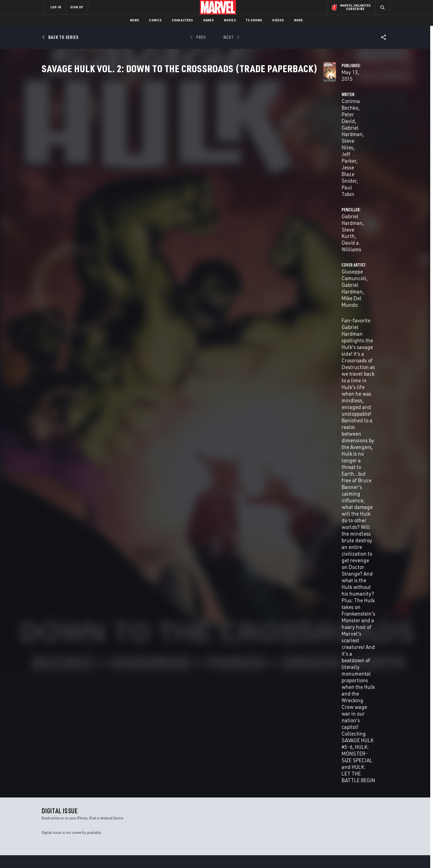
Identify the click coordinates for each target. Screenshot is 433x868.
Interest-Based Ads (312, 855)
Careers (96, 810)
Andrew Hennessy (215, 406)
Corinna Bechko (164, 131)
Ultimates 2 (316, 743)
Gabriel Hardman (233, 131)
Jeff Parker (186, 138)
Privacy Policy (111, 855)
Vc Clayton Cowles (191, 428)
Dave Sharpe (242, 428)
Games (209, 20)
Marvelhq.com (155, 810)
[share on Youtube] (323, 820)
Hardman (59, 608)
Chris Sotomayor (174, 420)
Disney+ (148, 802)
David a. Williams (349, 131)
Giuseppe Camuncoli (169, 166)
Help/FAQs (97, 802)
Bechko (47, 608)
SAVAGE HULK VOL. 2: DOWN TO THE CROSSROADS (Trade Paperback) (71, 598)
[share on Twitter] (339, 808)
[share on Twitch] (369, 820)
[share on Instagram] (354, 808)
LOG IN (56, 7)
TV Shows (254, 20)
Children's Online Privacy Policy (234, 855)
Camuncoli (74, 608)
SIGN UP (77, 7)
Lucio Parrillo (236, 414)
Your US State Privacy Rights (148, 855)
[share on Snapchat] (339, 820)
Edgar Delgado (341, 406)
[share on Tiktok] (323, 831)
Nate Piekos (219, 428)
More (299, 20)
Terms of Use (86, 855)
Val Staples (199, 420)
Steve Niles (158, 138)
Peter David (198, 131)
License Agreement (278, 855)
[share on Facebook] (324, 808)
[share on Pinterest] (354, 820)
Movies (230, 20)
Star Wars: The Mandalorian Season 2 (252, 743)
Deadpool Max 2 (144, 743)
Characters (182, 20)
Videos (278, 20)
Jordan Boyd (186, 414)
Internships (99, 818)
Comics (155, 20)
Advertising (152, 794)
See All (378, 481)
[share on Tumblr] (369, 808)
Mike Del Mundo (292, 390)
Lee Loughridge (211, 414)
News (135, 20)
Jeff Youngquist (186, 436)
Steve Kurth (313, 131)
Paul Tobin (244, 390)
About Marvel (101, 794)
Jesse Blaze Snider (222, 138)
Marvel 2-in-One (57, 743)
